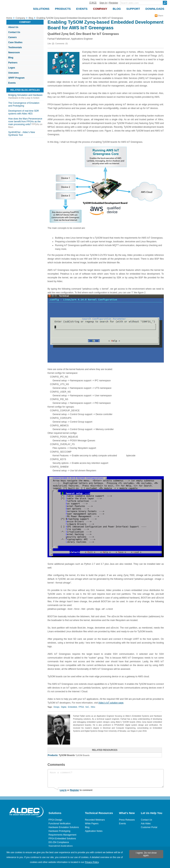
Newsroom (14, 53)
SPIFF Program (16, 78)
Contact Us (14, 32)
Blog (11, 58)
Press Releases (127, 820)
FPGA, (82, 707)
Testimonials (15, 47)
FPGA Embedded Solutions (62, 839)
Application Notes (94, 831)
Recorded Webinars (95, 820)
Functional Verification (59, 824)
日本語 (93, 3)
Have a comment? (106, 778)
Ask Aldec (146, 824)
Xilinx (93, 707)
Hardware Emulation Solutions (64, 827)
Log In (63, 790)
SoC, (88, 707)
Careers (12, 37)
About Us (13, 27)
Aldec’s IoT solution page (111, 703)
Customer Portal (149, 827)
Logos (12, 68)
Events (12, 83)
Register (114, 3)
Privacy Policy (92, 862)
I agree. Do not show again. (146, 854)
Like (49, 44)
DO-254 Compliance (59, 842)
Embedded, (73, 707)
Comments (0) (61, 44)
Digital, (64, 707)
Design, (57, 707)
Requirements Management (62, 835)
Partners (13, 63)
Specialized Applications (61, 846)
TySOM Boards (67, 755)
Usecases (13, 73)
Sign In (103, 3)
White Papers (92, 824)
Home (9, 18)
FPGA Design (55, 820)
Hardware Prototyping (59, 831)
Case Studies (15, 42)
